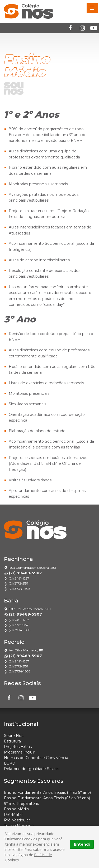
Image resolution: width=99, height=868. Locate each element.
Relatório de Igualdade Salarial (32, 769)
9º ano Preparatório (22, 804)
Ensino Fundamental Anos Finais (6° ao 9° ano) (47, 798)
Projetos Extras (18, 747)
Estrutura (12, 741)
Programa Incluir (19, 752)
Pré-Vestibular (17, 820)
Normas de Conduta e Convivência (36, 758)
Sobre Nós (14, 736)
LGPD (10, 763)
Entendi (82, 844)
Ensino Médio (16, 809)
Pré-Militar (13, 815)
